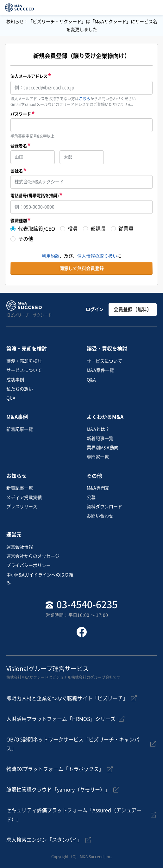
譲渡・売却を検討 (24, 361)
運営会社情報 (20, 547)
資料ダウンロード (104, 507)
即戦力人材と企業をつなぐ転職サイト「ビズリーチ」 (67, 698)
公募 (91, 497)
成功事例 (15, 380)
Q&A (11, 398)
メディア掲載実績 (24, 497)
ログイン (95, 309)
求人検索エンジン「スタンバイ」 (44, 840)
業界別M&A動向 (103, 448)
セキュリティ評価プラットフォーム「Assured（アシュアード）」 (74, 815)
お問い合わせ (100, 516)
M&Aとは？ (98, 429)
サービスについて (24, 370)
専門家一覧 (98, 457)
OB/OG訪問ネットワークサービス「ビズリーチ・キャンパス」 (73, 744)
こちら (85, 99)
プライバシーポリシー (28, 565)
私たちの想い (20, 389)
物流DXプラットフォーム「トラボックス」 (55, 769)
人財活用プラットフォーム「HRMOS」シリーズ (61, 719)
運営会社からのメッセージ (33, 556)
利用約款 (51, 256)
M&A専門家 (98, 488)
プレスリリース (22, 507)
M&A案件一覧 (100, 370)
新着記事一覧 (20, 429)
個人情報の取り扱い (97, 256)
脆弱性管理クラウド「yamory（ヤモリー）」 (58, 790)
